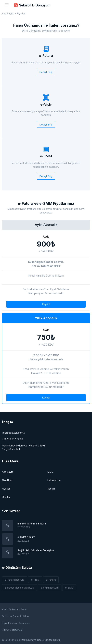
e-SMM (69, 588)
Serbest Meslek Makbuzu (19, 588)
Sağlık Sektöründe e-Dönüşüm (36, 550)
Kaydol (46, 304)
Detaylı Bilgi (46, 72)
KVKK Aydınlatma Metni (15, 610)
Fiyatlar (6, 489)
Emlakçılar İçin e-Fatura (32, 524)
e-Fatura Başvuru (15, 580)
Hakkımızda (54, 480)
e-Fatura (51, 580)
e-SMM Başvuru (50, 588)
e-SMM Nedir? (26, 537)
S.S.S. (50, 472)
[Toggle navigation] (7, 5)
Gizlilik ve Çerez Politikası (16, 616)
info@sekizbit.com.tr (14, 433)
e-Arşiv (35, 580)
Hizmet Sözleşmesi (12, 630)
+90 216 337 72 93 (12, 439)
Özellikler (7, 480)
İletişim (51, 489)
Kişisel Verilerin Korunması (16, 623)
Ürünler (6, 497)
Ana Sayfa (8, 14)
